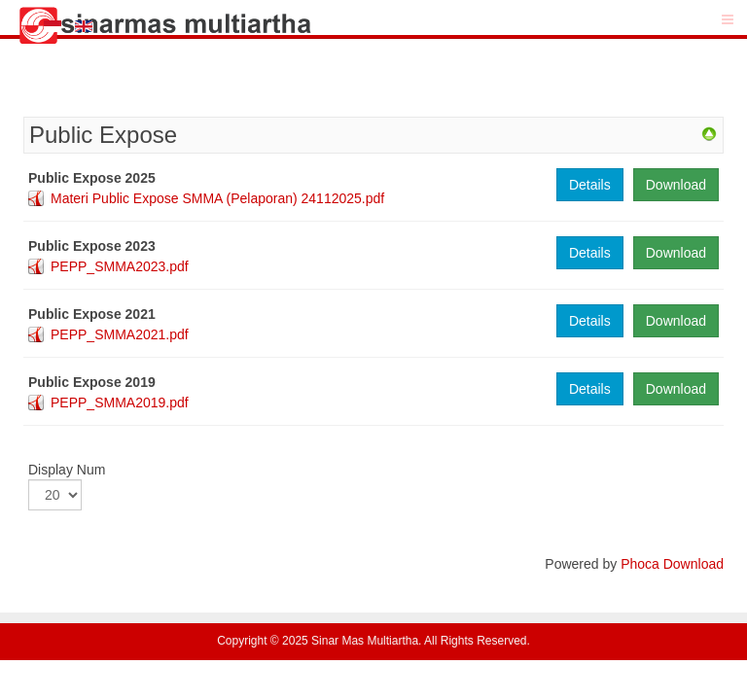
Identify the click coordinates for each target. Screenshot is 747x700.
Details (590, 185)
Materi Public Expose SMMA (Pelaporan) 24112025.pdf (217, 198)
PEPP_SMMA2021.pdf (120, 334)
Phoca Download (672, 564)
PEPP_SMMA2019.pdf (120, 402)
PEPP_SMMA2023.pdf (120, 266)
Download (676, 185)
